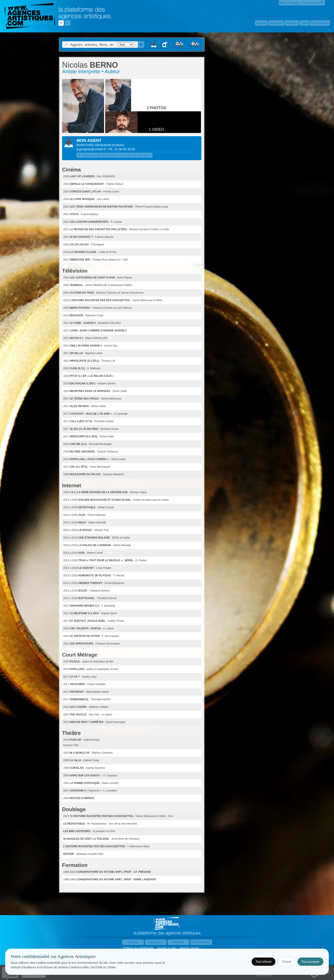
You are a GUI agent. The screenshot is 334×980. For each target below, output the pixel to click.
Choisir (286, 962)
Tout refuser (263, 962)
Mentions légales (190, 948)
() (118, 145)
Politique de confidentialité (139, 948)
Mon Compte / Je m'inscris (300, 3)
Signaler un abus (167, 948)
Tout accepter (310, 962)
